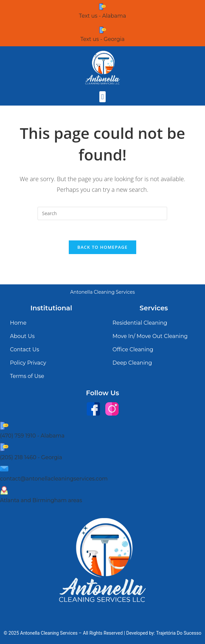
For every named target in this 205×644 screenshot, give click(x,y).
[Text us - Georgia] (103, 30)
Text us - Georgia (102, 39)
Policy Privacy (28, 363)
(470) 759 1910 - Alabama (32, 436)
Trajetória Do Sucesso (179, 633)
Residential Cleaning (140, 323)
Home (18, 323)
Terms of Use (27, 376)
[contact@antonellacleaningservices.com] (4, 469)
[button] (102, 97)
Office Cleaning (133, 349)
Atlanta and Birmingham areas (41, 500)
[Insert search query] (102, 213)
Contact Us (25, 349)
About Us (22, 336)
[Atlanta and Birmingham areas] (4, 490)
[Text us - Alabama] (102, 7)
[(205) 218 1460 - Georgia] (4, 447)
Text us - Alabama (103, 16)
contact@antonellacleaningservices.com (54, 479)
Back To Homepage (102, 247)
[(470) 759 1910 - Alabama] (4, 426)
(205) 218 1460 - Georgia (31, 457)
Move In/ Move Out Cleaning (150, 336)
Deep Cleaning (132, 363)
